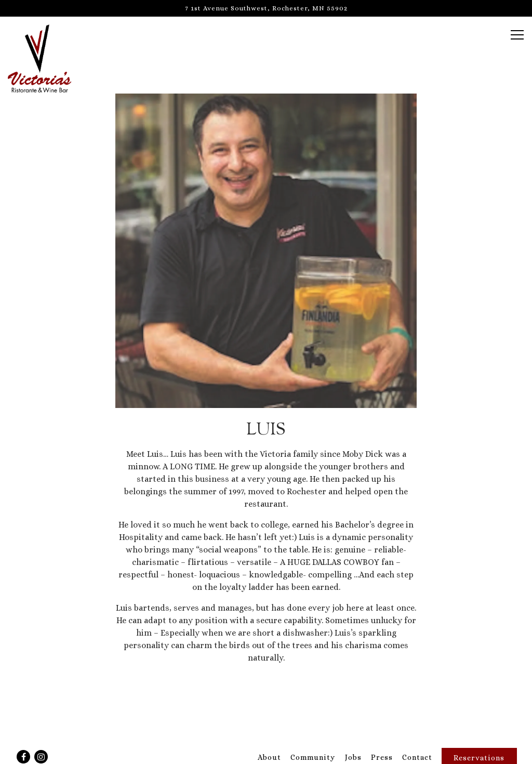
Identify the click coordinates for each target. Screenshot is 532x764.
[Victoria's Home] (44, 57)
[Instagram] (41, 757)
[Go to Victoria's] (266, 8)
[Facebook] (23, 757)
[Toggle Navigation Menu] (517, 35)
